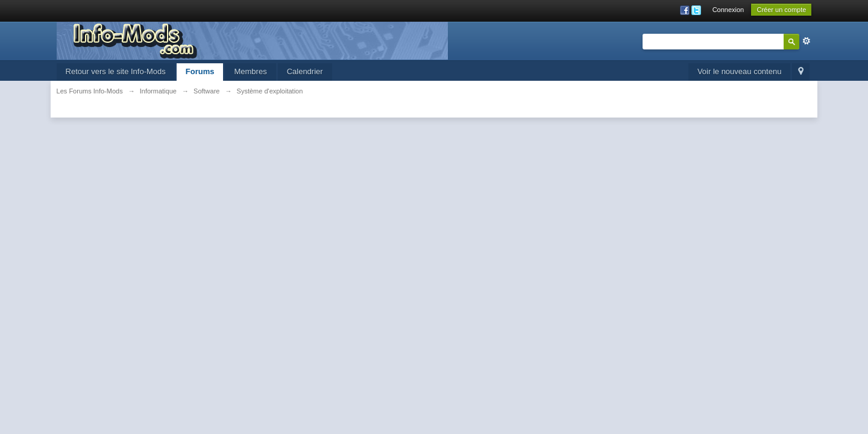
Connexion (728, 10)
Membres (250, 71)
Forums (200, 71)
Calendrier (305, 71)
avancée (807, 41)
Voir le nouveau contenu (740, 71)
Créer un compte (781, 10)
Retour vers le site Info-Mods (116, 71)
